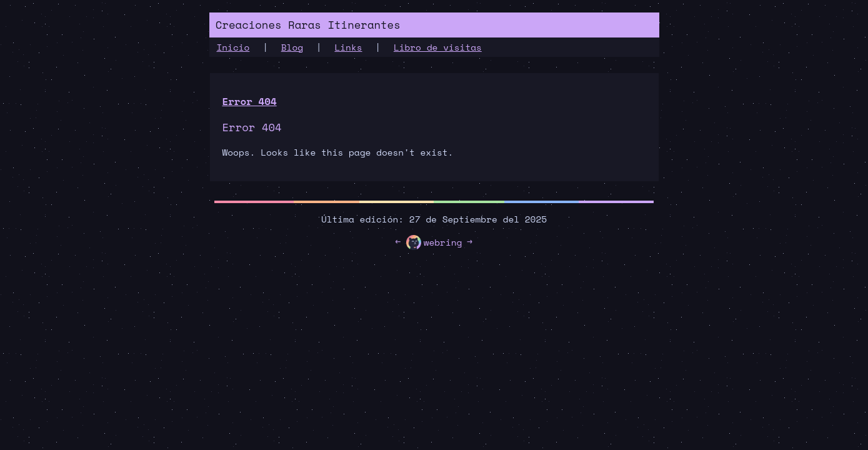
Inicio (233, 47)
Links (348, 47)
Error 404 (250, 101)
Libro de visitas (438, 47)
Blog (292, 47)
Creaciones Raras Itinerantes (308, 25)
